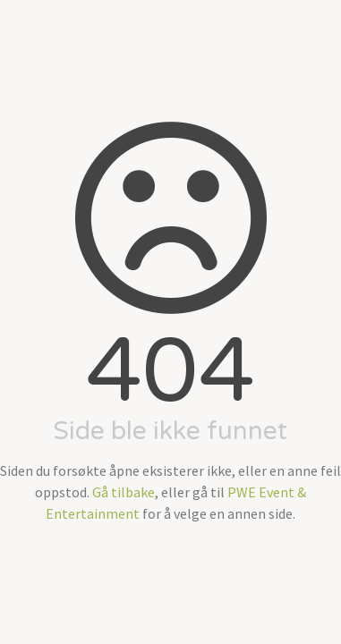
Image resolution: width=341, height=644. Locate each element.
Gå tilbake (124, 492)
